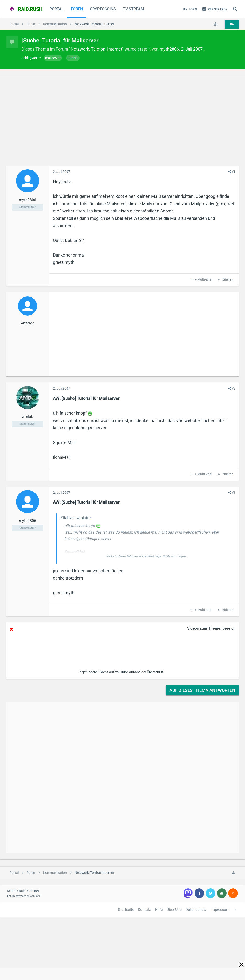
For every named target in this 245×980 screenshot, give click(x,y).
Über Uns (174, 910)
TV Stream (134, 9)
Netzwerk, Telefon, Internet (96, 49)
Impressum (220, 910)
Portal (57, 9)
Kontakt (144, 910)
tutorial (73, 58)
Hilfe (159, 910)
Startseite (126, 910)
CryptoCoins (103, 9)
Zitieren (227, 280)
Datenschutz (196, 910)
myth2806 (169, 49)
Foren (77, 9)
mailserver (53, 58)
